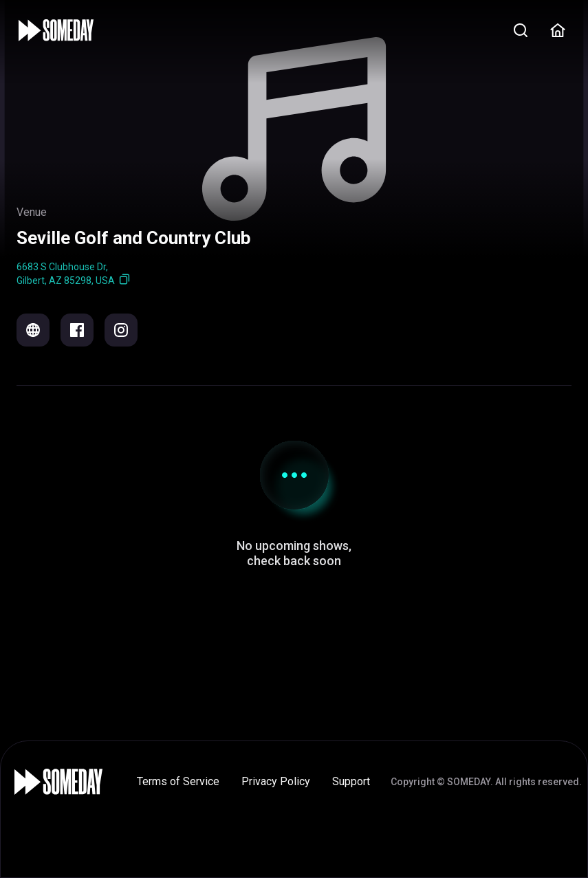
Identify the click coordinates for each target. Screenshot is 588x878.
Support (351, 781)
